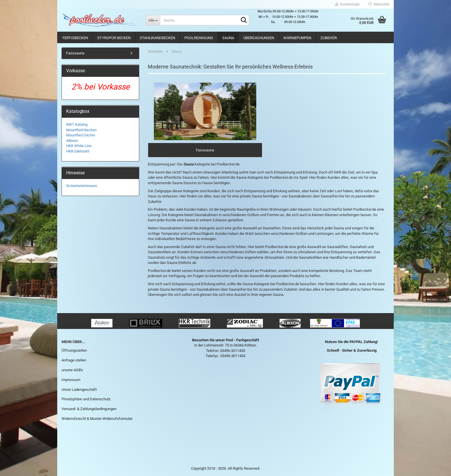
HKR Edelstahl (78, 151)
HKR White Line (79, 146)
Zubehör (329, 38)
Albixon (72, 141)
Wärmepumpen (297, 38)
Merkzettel (379, 4)
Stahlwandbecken (157, 38)
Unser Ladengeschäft (79, 390)
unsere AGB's (72, 370)
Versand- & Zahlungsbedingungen (89, 409)
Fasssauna (75, 53)
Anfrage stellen (74, 360)
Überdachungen (259, 38)
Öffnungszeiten (74, 350)
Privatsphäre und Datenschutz (86, 399)
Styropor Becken (114, 38)
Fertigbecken (75, 38)
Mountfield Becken (81, 130)
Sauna (228, 38)
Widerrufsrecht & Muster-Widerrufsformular (97, 419)
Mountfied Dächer (81, 135)
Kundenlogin (347, 4)
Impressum (71, 380)
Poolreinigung (199, 38)
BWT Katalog (77, 124)
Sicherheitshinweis (82, 186)
